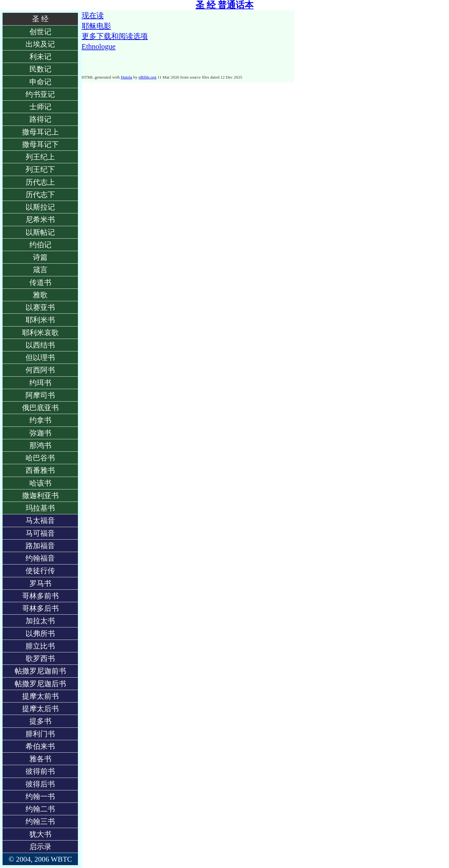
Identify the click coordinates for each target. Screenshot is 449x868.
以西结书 (40, 345)
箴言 (40, 270)
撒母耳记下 (40, 144)
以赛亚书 (40, 307)
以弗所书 (40, 634)
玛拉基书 (40, 508)
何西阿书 (40, 370)
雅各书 (40, 759)
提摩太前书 (40, 696)
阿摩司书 (40, 395)
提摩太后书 (40, 709)
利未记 (40, 57)
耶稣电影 (96, 26)
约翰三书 (40, 821)
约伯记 (40, 245)
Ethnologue (99, 46)
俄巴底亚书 (40, 408)
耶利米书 (40, 320)
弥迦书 (40, 433)
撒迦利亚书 (40, 495)
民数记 (40, 69)
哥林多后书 (40, 608)
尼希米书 (40, 219)
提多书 (40, 721)
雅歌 (40, 295)
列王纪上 (40, 157)
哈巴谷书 (40, 458)
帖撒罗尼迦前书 (40, 671)
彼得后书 (40, 784)
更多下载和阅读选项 (115, 36)
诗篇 (40, 257)
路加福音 (40, 546)
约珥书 (40, 383)
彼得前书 (40, 771)
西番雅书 (40, 470)
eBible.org (148, 77)
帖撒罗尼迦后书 (40, 684)
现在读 (93, 15)
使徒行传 (40, 571)
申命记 (40, 82)
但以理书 (40, 357)
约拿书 (40, 420)
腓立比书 (40, 646)
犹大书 (40, 834)
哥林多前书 (40, 596)
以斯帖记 (40, 232)
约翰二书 (40, 809)
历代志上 (40, 182)
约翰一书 (40, 796)
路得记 (40, 119)
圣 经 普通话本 (225, 5)
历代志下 (40, 195)
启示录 (40, 847)
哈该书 (40, 483)
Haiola (126, 77)
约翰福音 (40, 558)
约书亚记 (40, 94)
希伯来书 (40, 746)
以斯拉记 (40, 207)
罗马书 (40, 583)
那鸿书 (40, 445)
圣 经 (40, 19)
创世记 (40, 32)
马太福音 (40, 520)
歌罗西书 (40, 658)
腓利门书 (40, 734)
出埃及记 (40, 44)
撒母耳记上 (40, 132)
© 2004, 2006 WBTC (40, 859)
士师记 (40, 107)
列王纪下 (40, 169)
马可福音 (40, 533)
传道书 (40, 282)
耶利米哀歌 (40, 333)
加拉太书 (40, 621)
